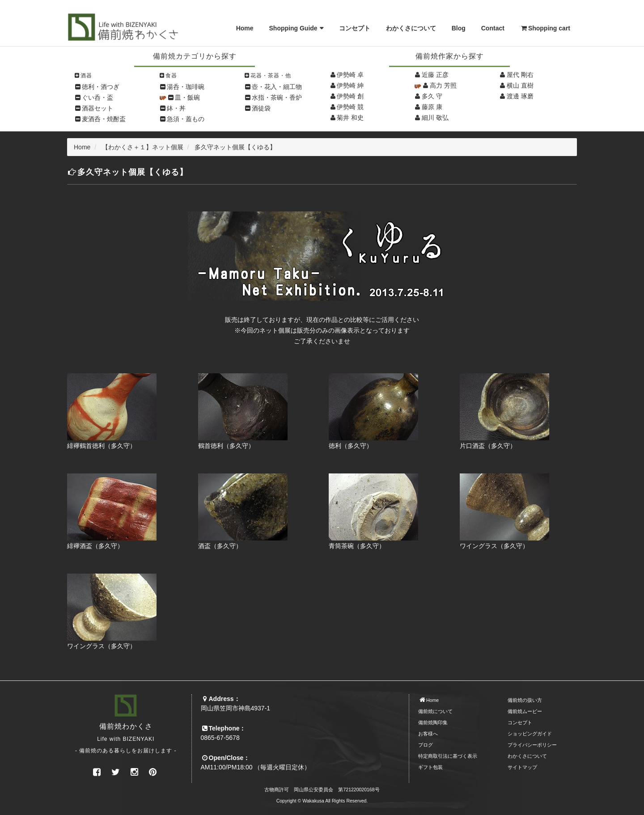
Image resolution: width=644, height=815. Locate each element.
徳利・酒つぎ (101, 87)
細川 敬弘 (435, 118)
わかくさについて (411, 28)
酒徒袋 (261, 108)
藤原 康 (432, 107)
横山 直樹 (520, 85)
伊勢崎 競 (350, 107)
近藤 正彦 (435, 75)
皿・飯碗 (187, 97)
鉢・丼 (176, 108)
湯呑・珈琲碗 (186, 87)
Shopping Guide (293, 28)
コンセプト (355, 28)
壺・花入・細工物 (277, 87)
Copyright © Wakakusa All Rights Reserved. (322, 801)
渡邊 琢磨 (520, 96)
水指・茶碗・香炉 (277, 97)
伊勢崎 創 (350, 96)
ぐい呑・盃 (97, 97)
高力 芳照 (443, 85)
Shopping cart (545, 28)
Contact (493, 28)
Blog (459, 28)
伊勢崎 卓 (350, 75)
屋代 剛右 (520, 75)
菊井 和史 (350, 118)
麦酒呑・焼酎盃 (104, 119)
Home (245, 28)
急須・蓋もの (186, 119)
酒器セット (97, 108)
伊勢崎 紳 (350, 85)
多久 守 (432, 96)
